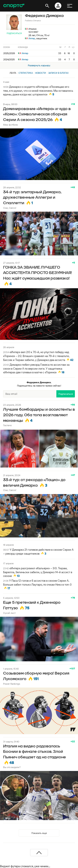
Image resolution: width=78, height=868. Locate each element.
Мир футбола (10, 125)
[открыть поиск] (47, 6)
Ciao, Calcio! (10, 208)
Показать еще (39, 833)
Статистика (26, 73)
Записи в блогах (58, 73)
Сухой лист (9, 613)
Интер (32, 38)
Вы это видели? (12, 767)
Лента (13, 73)
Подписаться (14, 33)
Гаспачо (7, 425)
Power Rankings (12, 684)
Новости (41, 73)
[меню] (70, 6)
